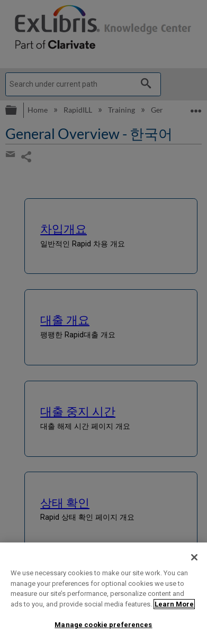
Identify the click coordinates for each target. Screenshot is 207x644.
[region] (103, 593)
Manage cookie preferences (103, 625)
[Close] (194, 557)
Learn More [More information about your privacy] (174, 604)
